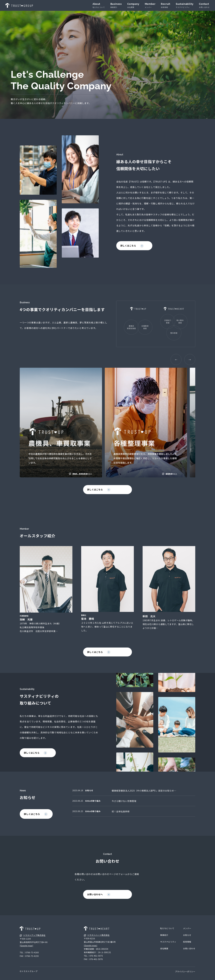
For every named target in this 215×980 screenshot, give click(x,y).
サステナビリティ (168, 946)
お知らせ (187, 939)
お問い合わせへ (107, 898)
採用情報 (187, 946)
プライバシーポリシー (185, 975)
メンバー (187, 932)
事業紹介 (164, 939)
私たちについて (167, 932)
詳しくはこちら (132, 246)
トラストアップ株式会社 (33, 939)
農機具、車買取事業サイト (80, 474)
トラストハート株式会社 (97, 939)
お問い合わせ (189, 952)
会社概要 (164, 952)
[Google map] (26, 950)
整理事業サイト (169, 474)
